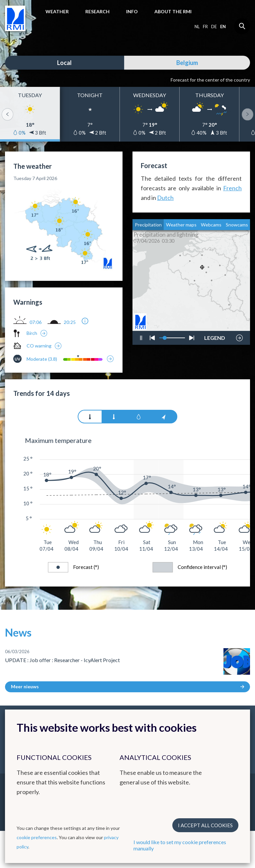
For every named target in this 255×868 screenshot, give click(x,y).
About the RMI (173, 11)
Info (132, 11)
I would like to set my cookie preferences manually (180, 845)
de (214, 27)
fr (205, 27)
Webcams (211, 225)
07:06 (36, 322)
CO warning (39, 346)
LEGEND (215, 336)
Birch (32, 333)
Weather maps (181, 225)
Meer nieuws (127, 686)
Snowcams (237, 225)
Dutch (165, 198)
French (232, 188)
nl (197, 27)
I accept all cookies (205, 825)
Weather (57, 11)
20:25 (70, 322)
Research (97, 11)
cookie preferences (37, 837)
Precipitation (148, 225)
